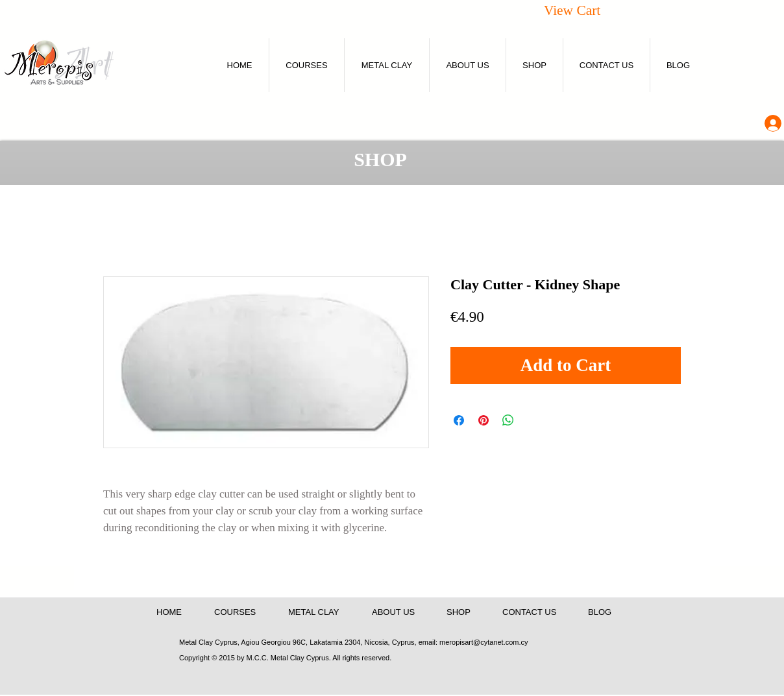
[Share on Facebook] (459, 420)
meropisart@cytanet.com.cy (484, 642)
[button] (587, 10)
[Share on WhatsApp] (508, 420)
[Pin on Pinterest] (484, 420)
